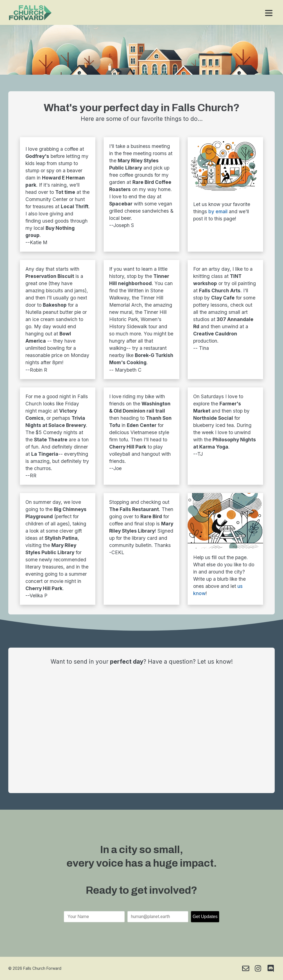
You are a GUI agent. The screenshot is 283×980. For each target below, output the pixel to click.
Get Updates (205, 917)
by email (218, 211)
